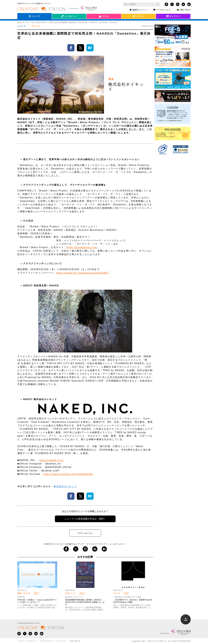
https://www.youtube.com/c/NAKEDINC (68, 474)
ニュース (22, 26)
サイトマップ (61, 641)
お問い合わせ (184, 10)
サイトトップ (23, 22)
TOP (186, 620)
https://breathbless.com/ (82, 247)
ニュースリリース (39, 22)
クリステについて (162, 10)
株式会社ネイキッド (65, 486)
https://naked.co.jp (51, 460)
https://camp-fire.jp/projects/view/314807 (83, 273)
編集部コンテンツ (139, 10)
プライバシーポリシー (28, 641)
